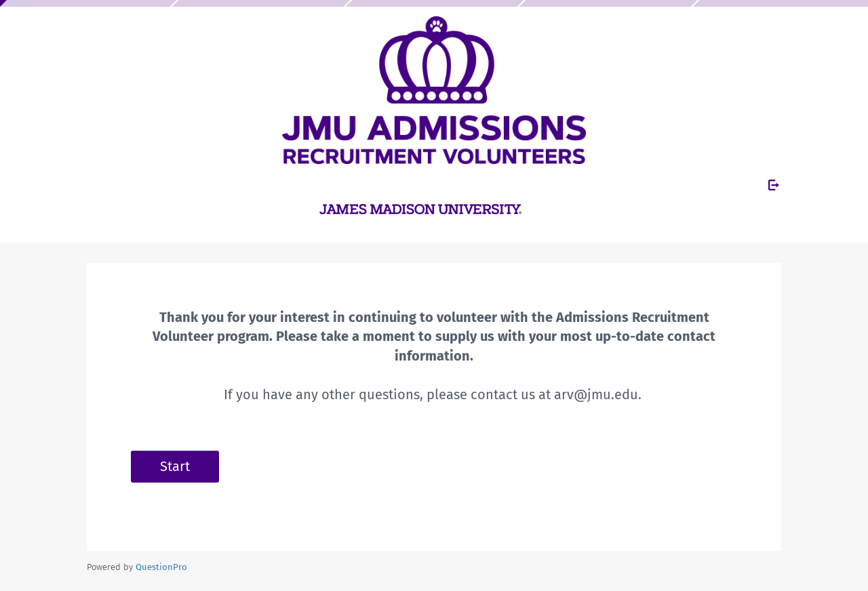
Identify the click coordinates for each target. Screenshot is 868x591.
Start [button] (175, 466)
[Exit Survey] (774, 185)
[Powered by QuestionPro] (161, 567)
